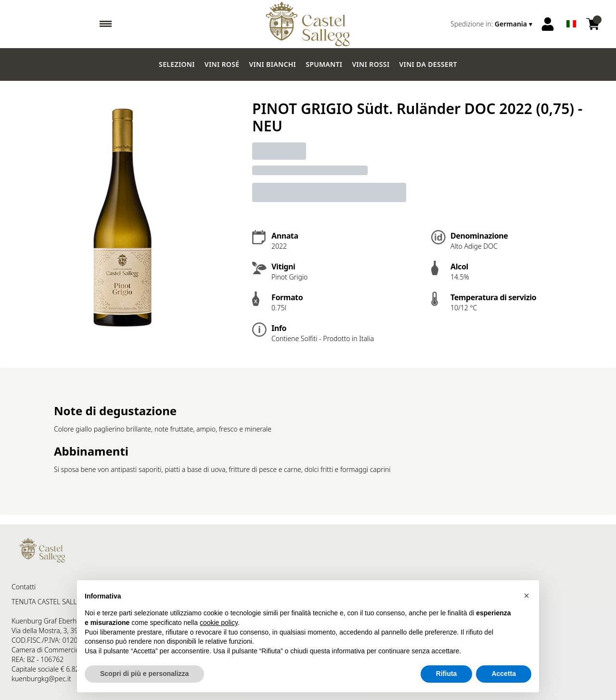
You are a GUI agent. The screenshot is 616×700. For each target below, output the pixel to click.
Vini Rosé (222, 64)
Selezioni (177, 64)
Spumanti (324, 64)
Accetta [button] (504, 674)
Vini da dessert (428, 64)
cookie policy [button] (219, 623)
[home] (308, 24)
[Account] (548, 24)
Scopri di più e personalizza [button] (144, 674)
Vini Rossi (371, 64)
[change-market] (492, 24)
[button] (526, 596)
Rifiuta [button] (447, 674)
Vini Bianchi (272, 64)
